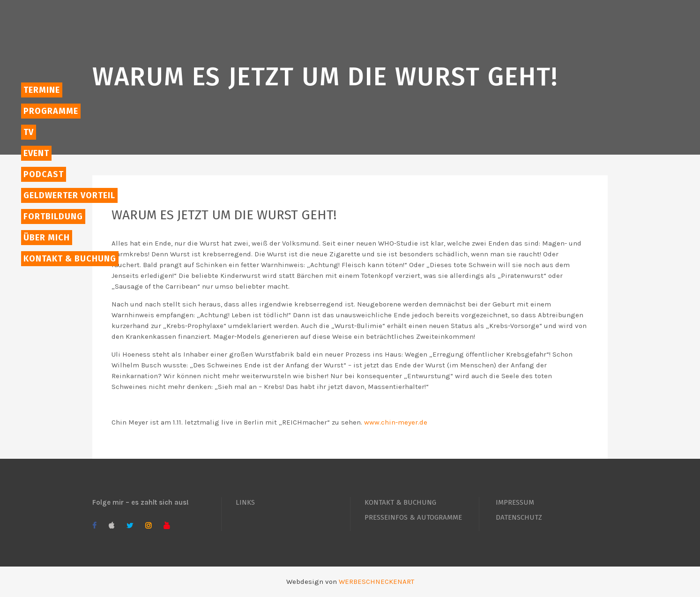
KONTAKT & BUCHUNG (400, 502)
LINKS (245, 502)
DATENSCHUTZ (519, 517)
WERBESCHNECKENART (376, 582)
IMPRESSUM (515, 502)
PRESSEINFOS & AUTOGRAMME (413, 517)
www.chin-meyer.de (396, 422)
